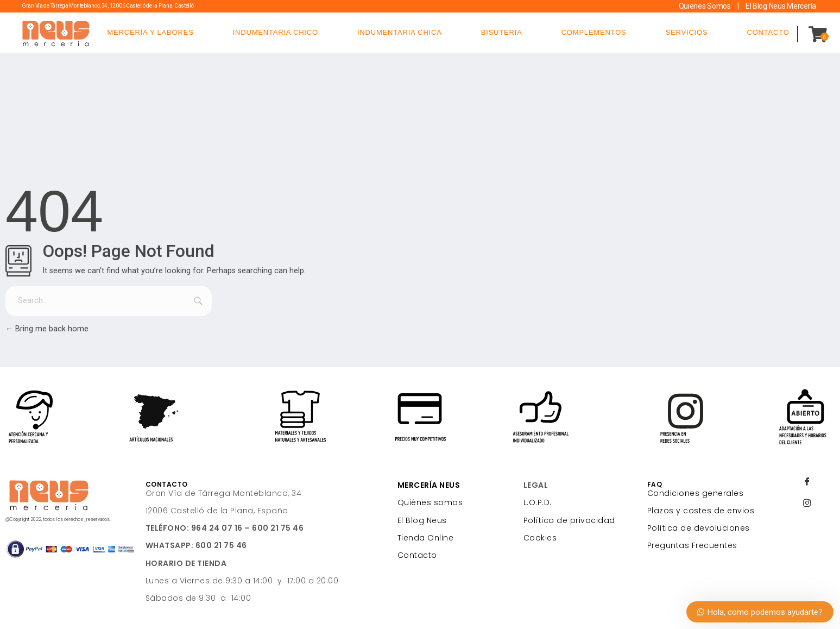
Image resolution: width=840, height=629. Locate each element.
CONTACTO (768, 32)
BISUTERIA (502, 32)
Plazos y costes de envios (701, 511)
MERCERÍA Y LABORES (150, 32)
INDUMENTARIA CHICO (276, 32)
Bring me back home (47, 329)
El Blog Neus (422, 520)
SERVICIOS (687, 32)
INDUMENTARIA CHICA (400, 32)
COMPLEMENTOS (594, 32)
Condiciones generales (696, 493)
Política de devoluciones (699, 528)
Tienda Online (426, 538)
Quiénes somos (430, 502)
